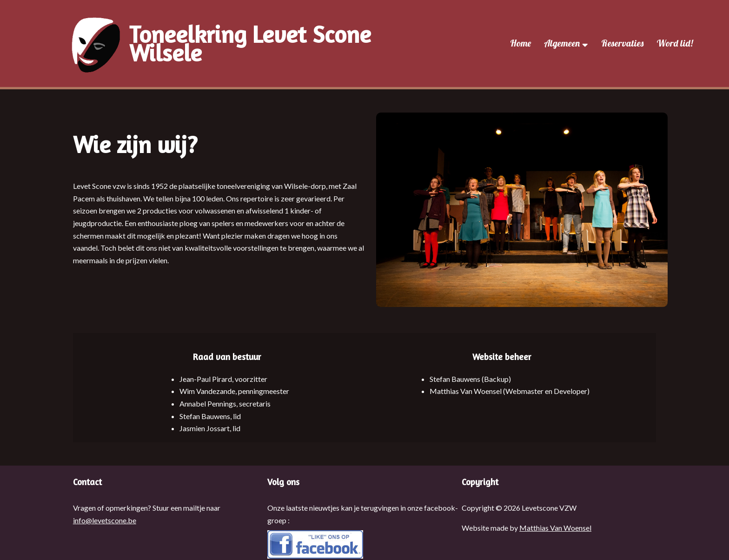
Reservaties (622, 43)
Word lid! (675, 43)
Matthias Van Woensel (555, 528)
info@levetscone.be (105, 520)
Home (520, 43)
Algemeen (566, 43)
